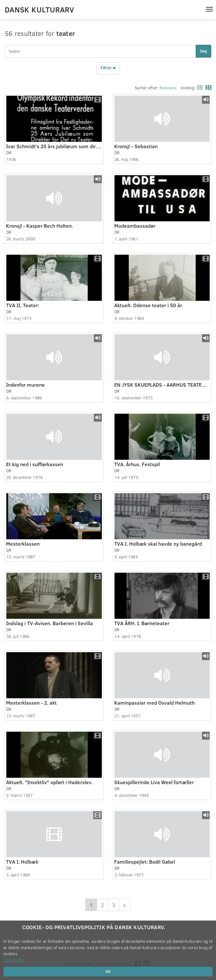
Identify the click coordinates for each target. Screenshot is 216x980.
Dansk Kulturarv (39, 9)
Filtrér (108, 68)
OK (108, 971)
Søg (203, 51)
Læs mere (13, 960)
